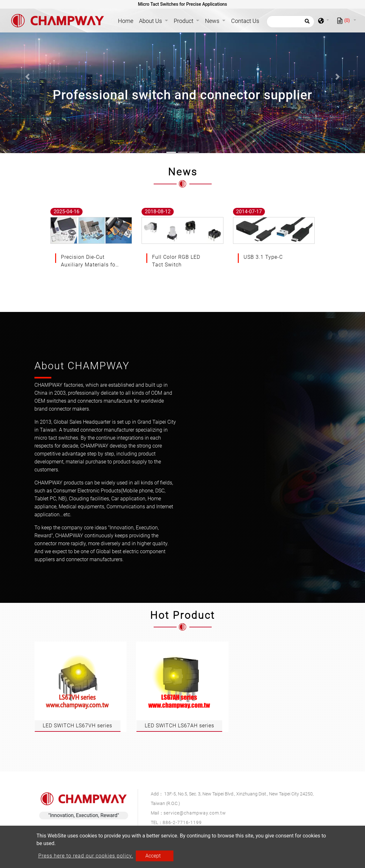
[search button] (306, 23)
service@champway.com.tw (195, 813)
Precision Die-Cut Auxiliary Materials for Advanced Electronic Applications (89, 261)
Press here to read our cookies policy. (86, 856)
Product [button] (184, 21)
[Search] (290, 22)
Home (127, 20)
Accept (153, 856)
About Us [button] (151, 21)
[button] (27, 77)
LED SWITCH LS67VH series (77, 726)
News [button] (213, 21)
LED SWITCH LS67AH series (179, 726)
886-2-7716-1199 (182, 822)
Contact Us (245, 21)
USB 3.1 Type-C (263, 257)
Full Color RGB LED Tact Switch (176, 261)
